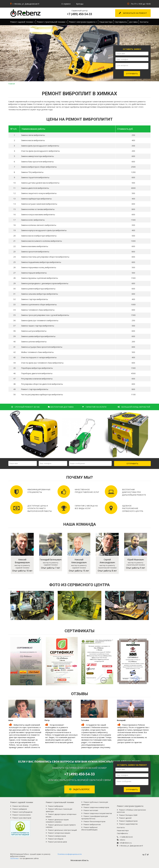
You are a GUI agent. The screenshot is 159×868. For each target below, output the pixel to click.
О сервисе (66, 4)
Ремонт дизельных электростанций (62, 830)
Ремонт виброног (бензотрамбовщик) (89, 828)
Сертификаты (121, 22)
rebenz (122, 840)
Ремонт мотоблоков (21, 806)
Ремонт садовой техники (22, 22)
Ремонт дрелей (125, 818)
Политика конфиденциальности (70, 631)
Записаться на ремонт (133, 13)
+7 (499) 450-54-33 (79, 14)
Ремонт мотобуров (56, 839)
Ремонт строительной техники (52, 22)
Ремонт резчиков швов (57, 842)
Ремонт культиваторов (22, 818)
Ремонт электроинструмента (83, 22)
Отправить (132, 74)
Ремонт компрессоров (57, 836)
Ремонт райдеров (20, 809)
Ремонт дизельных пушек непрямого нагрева (57, 821)
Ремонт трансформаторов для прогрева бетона (95, 817)
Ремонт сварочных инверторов (96, 807)
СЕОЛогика (14, 635)
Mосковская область (80, 860)
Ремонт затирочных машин (59, 833)
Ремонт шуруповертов (128, 824)
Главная (12, 84)
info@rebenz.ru (126, 843)
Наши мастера (106, 22)
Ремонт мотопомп (91, 810)
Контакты (144, 22)
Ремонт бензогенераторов (94, 821)
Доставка (133, 22)
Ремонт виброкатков (92, 824)
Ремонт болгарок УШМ (128, 815)
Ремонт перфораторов (128, 821)
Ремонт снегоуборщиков (22, 812)
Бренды (80, 4)
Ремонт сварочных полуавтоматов (98, 813)
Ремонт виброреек (56, 806)
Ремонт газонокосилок (22, 815)
